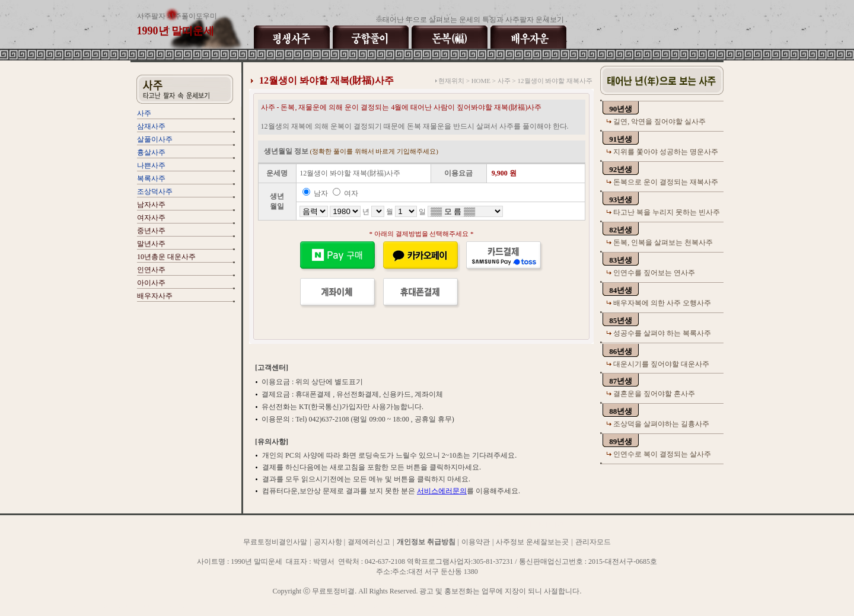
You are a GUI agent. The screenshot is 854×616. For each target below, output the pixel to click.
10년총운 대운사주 (166, 257)
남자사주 (151, 205)
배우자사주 (155, 296)
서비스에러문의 (442, 491)
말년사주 (151, 244)
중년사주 (151, 231)
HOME (481, 81)
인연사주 (151, 270)
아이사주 (151, 283)
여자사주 (151, 218)
